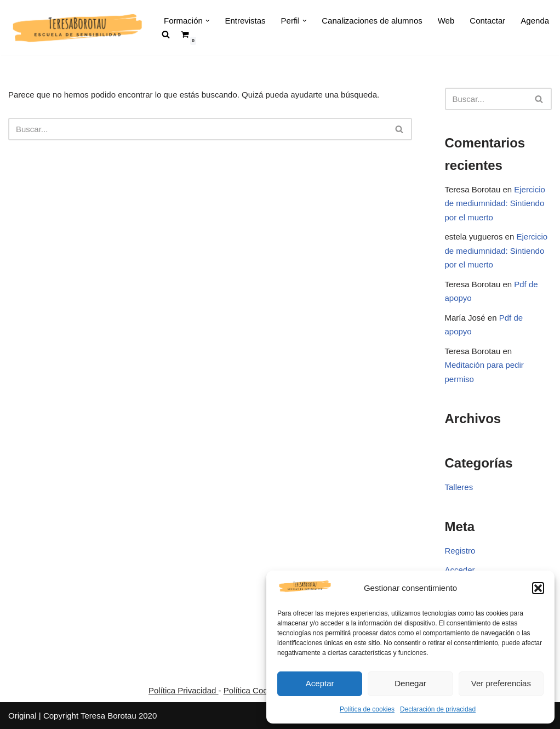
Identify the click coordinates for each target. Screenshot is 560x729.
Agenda (535, 21)
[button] (538, 588)
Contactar (487, 21)
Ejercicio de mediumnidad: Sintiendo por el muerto (495, 203)
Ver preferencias (501, 683)
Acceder (460, 570)
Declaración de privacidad (438, 709)
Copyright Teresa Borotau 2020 (100, 716)
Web (446, 21)
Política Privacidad (184, 690)
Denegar (410, 683)
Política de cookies (367, 709)
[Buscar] (198, 129)
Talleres (459, 487)
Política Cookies (253, 690)
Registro (460, 551)
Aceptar (320, 683)
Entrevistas (245, 21)
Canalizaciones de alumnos (372, 21)
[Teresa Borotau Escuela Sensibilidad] (77, 27)
